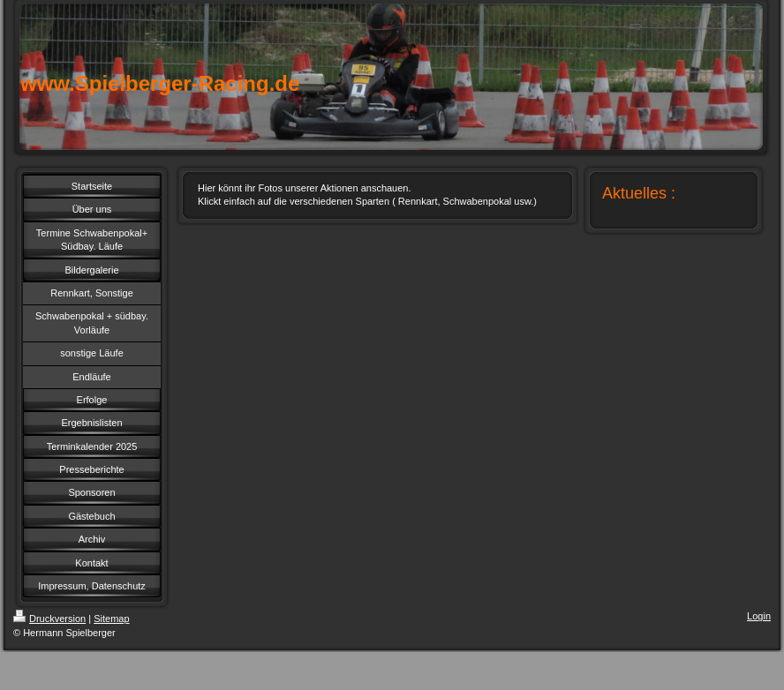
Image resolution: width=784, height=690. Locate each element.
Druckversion (49, 619)
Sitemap (111, 619)
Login (759, 616)
